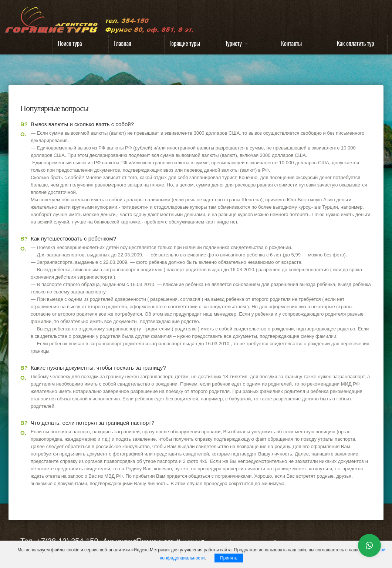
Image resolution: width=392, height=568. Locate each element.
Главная (122, 43)
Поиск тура (70, 43)
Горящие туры (185, 43)
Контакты (291, 43)
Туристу (234, 45)
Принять (229, 558)
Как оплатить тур (356, 43)
